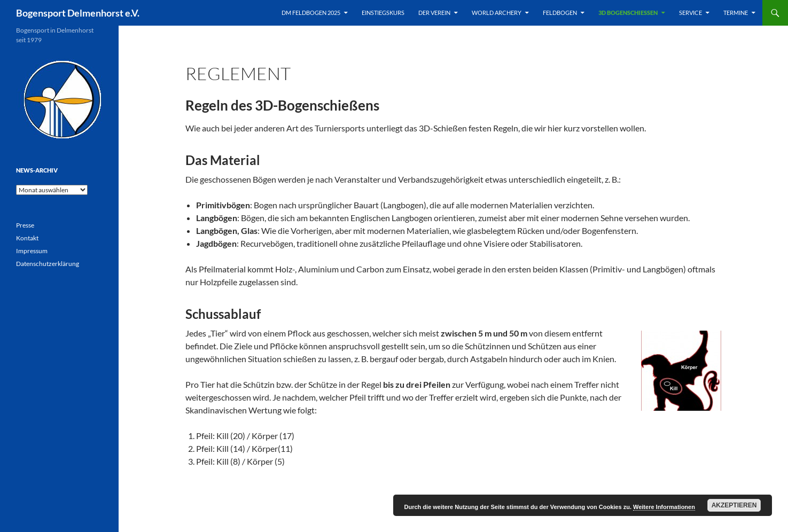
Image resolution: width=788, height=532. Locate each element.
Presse (25, 225)
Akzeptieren (734, 505)
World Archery (497, 13)
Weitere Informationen (664, 507)
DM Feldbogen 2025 (311, 13)
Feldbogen (560, 13)
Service (691, 13)
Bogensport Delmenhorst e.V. (78, 13)
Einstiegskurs (383, 13)
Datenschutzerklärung (48, 264)
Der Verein (434, 13)
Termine (736, 13)
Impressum (32, 251)
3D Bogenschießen (628, 13)
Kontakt (27, 238)
